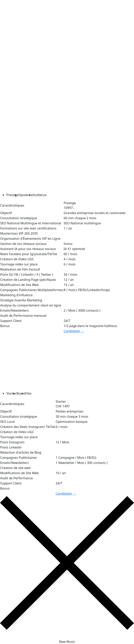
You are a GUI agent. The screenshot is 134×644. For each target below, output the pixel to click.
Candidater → (74, 331)
